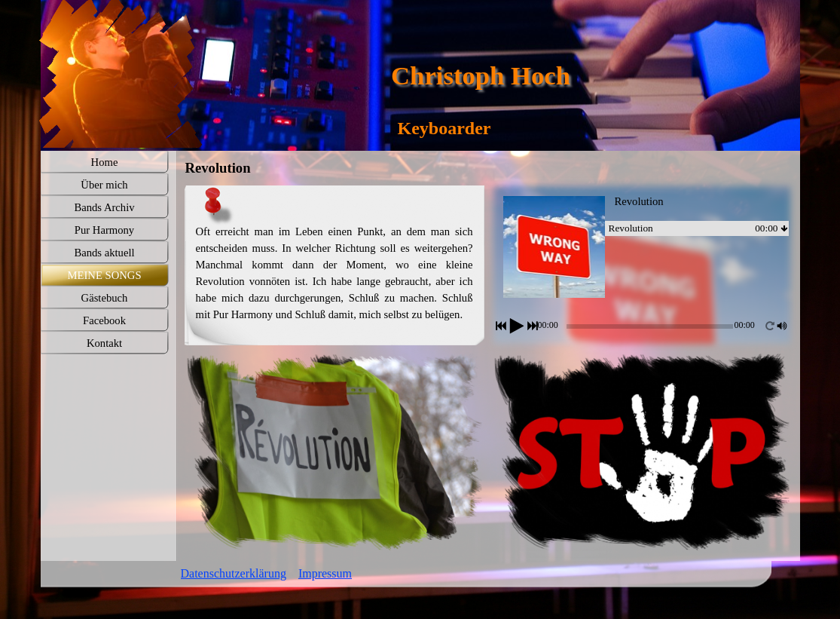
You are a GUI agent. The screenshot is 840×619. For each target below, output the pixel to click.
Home (105, 162)
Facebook (104, 320)
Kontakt (104, 343)
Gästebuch (105, 298)
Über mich (104, 185)
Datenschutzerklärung (234, 573)
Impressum (325, 573)
